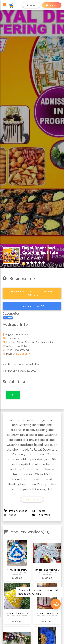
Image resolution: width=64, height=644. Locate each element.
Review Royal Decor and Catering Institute (32, 293)
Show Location (21, 354)
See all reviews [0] (32, 306)
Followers (41, 515)
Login (31, 5)
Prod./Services (16, 511)
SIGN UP (52, 5)
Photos (39, 511)
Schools (8, 318)
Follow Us (32, 499)
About (10, 515)
